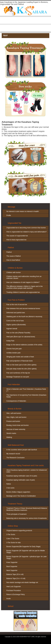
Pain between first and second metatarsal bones (23, 309)
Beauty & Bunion (15, 409)
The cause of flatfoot (14, 256)
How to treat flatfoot (13, 260)
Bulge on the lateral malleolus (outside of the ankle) (24, 345)
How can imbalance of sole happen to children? (23, 282)
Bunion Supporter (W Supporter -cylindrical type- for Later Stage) (27, 557)
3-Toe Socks (11, 535)
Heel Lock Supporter (14, 587)
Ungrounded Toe (15, 223)
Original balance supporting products (19, 531)
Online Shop (13, 526)
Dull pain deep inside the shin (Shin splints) (21, 369)
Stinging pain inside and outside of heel (20, 357)
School (11, 606)
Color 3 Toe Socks (13, 539)
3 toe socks (10, 488)
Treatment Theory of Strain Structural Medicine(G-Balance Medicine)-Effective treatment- (27, 509)
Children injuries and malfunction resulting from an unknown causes (24, 277)
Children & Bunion (15, 268)
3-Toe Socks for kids (14, 543)
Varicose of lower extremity (16, 429)
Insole (9, 599)
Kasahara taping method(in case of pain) (21, 480)
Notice (9, 484)
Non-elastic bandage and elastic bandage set (22, 582)
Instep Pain (10, 341)
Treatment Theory (15, 504)
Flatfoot (11, 248)
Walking (9, 437)
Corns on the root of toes (15, 321)
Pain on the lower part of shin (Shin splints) (21, 365)
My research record (13, 454)
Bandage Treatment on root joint (18, 377)
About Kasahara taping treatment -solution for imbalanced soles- (27, 471)
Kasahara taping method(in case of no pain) (22, 476)
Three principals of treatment (16, 514)
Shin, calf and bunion (14, 413)
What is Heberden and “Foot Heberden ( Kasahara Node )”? (26, 390)
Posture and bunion (13, 421)
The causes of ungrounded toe (17, 236)
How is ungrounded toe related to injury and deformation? (27, 232)
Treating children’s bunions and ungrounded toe (23, 292)
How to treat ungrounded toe (16, 240)
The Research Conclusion (16, 458)
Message (12, 207)
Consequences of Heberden (16, 401)
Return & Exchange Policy (16, 594)
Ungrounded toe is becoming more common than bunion (26, 228)
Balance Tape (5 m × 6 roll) (16, 578)
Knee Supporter (12, 562)
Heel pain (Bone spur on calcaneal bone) (21, 337)
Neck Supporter (12, 570)
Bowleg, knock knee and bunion (18, 425)
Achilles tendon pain (13, 353)
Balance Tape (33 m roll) (15, 574)
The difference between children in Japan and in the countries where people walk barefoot (25, 287)
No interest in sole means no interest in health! (23, 211)
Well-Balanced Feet (16, 445)
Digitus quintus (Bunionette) (16, 325)
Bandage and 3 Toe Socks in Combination (21, 496)
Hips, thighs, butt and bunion (16, 417)
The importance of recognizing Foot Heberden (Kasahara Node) (26, 396)
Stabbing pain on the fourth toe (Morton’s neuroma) (24, 317)
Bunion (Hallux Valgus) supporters (18, 492)
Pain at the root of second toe (17, 305)
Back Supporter (12, 566)
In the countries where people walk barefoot (22, 450)
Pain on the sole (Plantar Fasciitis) (18, 333)
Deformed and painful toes (16, 313)
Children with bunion (14, 272)
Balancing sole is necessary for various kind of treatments (27, 518)
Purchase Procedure (14, 591)
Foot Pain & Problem (16, 300)
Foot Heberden (14, 384)
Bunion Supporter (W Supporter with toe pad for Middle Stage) (26, 552)
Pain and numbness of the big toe (18, 373)
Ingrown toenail (12, 329)
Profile (9, 215)
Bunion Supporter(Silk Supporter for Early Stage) (23, 547)
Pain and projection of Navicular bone (20, 361)
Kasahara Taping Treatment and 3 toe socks (26, 465)
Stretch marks (11, 433)
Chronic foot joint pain (14, 349)
